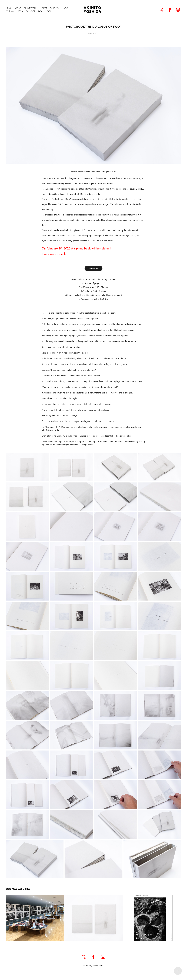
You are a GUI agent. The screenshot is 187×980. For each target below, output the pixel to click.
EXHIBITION (55, 8)
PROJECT (43, 8)
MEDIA (20, 11)
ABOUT (18, 8)
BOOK (66, 8)
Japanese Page (45, 11)
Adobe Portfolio (98, 966)
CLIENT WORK (30, 8)
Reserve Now (94, 268)
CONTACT (30, 11)
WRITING (10, 11)
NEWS (8, 8)
